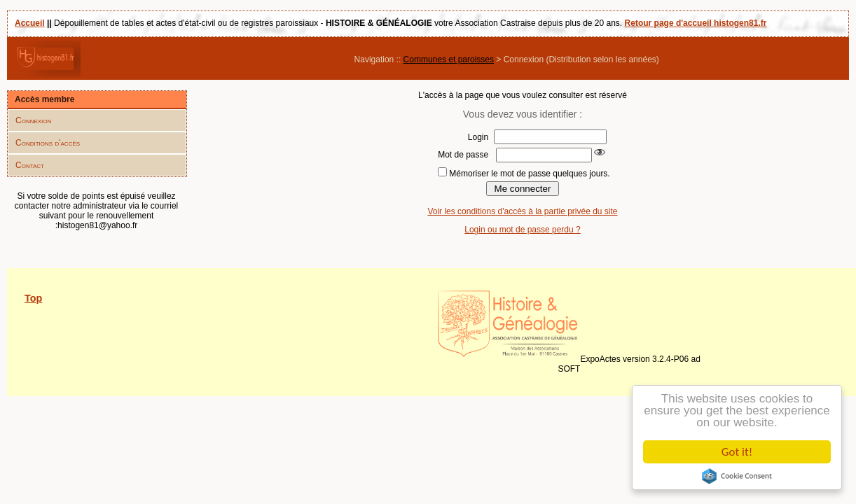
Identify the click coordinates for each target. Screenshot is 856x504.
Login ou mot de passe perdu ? (522, 230)
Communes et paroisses (449, 59)
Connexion (33, 120)
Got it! (738, 452)
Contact (30, 165)
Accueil (30, 23)
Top (33, 298)
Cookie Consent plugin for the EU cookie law (738, 476)
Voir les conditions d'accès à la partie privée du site (522, 211)
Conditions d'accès (48, 143)
